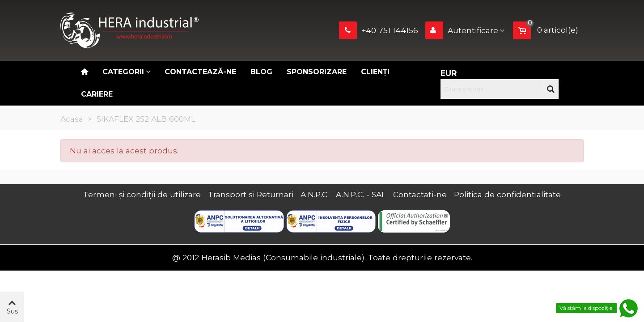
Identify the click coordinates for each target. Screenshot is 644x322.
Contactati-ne (420, 194)
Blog (261, 72)
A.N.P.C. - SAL (361, 194)
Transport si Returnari (251, 194)
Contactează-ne (200, 72)
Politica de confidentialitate (507, 194)
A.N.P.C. (315, 194)
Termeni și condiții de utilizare (142, 194)
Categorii (123, 72)
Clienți (375, 72)
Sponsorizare (317, 72)
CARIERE (97, 94)
